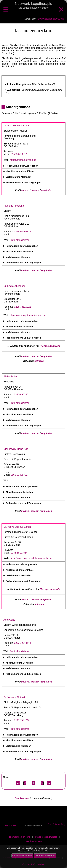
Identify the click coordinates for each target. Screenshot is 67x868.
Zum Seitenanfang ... (56, 825)
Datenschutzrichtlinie (33, 864)
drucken (35, 190)
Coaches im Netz (33, 841)
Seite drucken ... (11, 825)
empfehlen (47, 190)
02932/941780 (22, 720)
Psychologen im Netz (46, 837)
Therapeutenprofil (50, 346)
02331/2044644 (22, 643)
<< (18, 783)
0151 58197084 (19, 553)
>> (49, 783)
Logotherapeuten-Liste (51, 19)
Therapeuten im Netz (20, 837)
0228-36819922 (22, 307)
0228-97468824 (22, 232)
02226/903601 (22, 395)
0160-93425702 (19, 475)
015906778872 (19, 154)
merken (25, 190)
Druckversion (22, 798)
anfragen (39, 361)
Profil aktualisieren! (20, 240)
